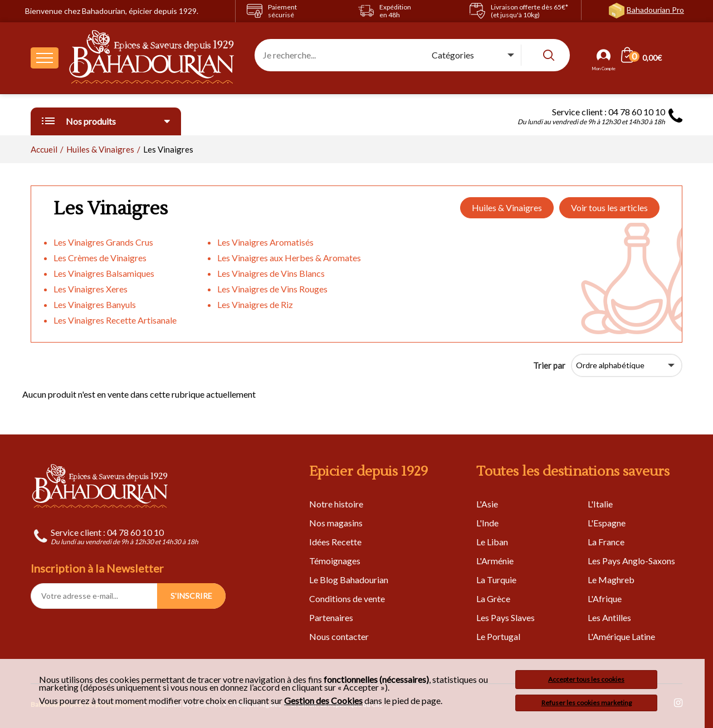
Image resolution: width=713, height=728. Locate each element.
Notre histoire (336, 504)
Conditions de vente (347, 598)
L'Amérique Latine (621, 636)
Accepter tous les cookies (586, 679)
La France (606, 542)
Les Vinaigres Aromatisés (265, 242)
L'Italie (600, 504)
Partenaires (331, 617)
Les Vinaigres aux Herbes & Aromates (289, 258)
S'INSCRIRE (191, 596)
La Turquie (496, 580)
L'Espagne (607, 523)
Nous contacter (339, 636)
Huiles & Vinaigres (507, 207)
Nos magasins (336, 523)
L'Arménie (495, 561)
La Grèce (493, 598)
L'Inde (487, 523)
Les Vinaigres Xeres (91, 289)
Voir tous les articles (609, 207)
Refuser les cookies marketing (587, 703)
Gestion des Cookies (323, 701)
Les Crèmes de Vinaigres (100, 258)
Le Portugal (498, 636)
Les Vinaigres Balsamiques (104, 273)
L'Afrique (605, 598)
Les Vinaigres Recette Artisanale (115, 320)
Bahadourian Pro (655, 10)
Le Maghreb (611, 580)
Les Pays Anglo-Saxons (631, 561)
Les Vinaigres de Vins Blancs (271, 273)
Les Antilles (609, 617)
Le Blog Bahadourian (349, 580)
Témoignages (335, 561)
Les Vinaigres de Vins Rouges (272, 289)
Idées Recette (335, 542)
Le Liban (492, 542)
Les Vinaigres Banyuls (95, 304)
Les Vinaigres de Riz (255, 304)
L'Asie (487, 504)
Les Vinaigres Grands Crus (103, 242)
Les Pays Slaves (506, 617)
